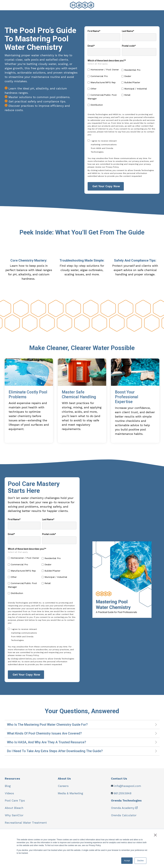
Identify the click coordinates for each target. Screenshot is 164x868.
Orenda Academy (123, 811)
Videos (9, 796)
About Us (64, 782)
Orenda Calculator (124, 818)
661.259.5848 (123, 796)
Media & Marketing (70, 796)
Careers (63, 789)
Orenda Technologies (126, 803)
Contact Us (119, 782)
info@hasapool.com (128, 789)
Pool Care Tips (15, 803)
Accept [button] (127, 861)
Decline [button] (140, 861)
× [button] (155, 835)
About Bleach (14, 811)
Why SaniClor (14, 818)
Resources (12, 782)
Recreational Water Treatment (26, 825)
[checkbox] (122, 88)
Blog (8, 789)
